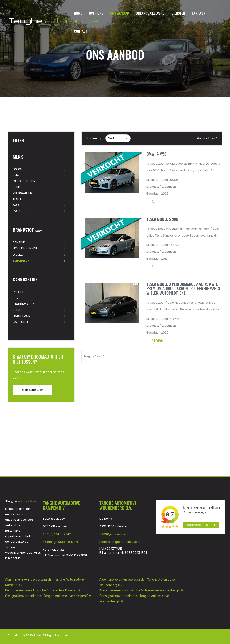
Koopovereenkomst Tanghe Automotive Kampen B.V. (44, 590)
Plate (37, 635)
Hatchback (21, 316)
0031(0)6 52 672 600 (114, 534)
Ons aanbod (120, 13)
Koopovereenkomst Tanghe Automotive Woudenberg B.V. (141, 590)
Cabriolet (21, 322)
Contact (81, 32)
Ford (17, 187)
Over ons (96, 13)
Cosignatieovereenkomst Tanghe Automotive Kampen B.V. (48, 596)
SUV (16, 298)
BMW (16, 175)
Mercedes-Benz (25, 181)
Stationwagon (24, 304)
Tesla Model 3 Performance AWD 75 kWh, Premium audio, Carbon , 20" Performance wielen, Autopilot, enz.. (184, 289)
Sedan (18, 310)
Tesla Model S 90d (162, 220)
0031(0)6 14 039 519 (57, 534)
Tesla (17, 199)
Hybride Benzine (25, 248)
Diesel (18, 255)
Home (78, 13)
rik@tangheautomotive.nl (61, 542)
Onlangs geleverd (150, 13)
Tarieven (199, 13)
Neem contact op (33, 390)
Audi (16, 205)
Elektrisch (21, 261)
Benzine (19, 242)
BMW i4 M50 (156, 155)
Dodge (18, 169)
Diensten (178, 13)
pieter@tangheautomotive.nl (120, 542)
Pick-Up (19, 292)
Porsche (20, 211)
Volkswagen (22, 193)
